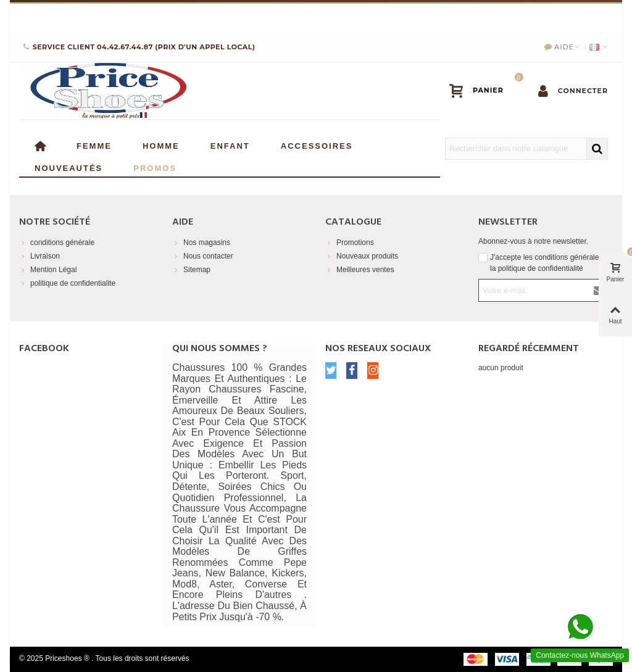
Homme (161, 145)
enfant (230, 145)
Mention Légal (48, 270)
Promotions (350, 243)
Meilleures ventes (360, 270)
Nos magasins (201, 243)
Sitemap (191, 270)
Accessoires (317, 145)
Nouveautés (69, 167)
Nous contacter (203, 256)
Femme (94, 145)
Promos (155, 167)
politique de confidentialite (67, 283)
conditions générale (57, 243)
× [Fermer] (613, 15)
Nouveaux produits (362, 256)
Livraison (39, 256)
